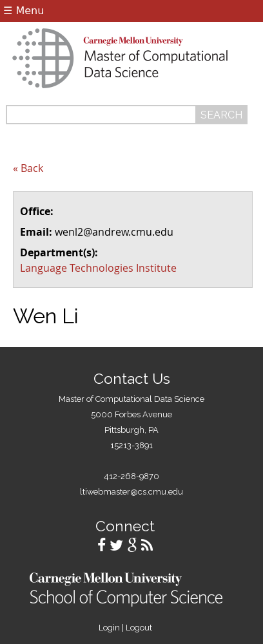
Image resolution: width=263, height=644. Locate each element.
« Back (28, 168)
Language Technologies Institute (98, 268)
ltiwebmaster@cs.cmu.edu (131, 492)
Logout (139, 628)
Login (109, 628)
